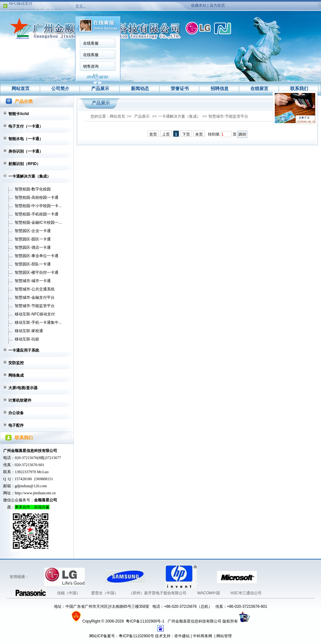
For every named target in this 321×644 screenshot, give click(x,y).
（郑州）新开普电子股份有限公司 (158, 593)
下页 (186, 134)
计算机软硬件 (20, 400)
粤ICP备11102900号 (136, 636)
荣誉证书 (180, 88)
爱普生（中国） (105, 593)
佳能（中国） (69, 593)
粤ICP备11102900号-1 (146, 621)
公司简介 (60, 88)
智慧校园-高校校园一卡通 (37, 197)
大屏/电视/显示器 (23, 388)
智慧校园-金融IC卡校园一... (38, 222)
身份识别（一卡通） (26, 151)
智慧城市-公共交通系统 (35, 289)
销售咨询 (91, 66)
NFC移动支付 (21, 4)
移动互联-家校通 (29, 331)
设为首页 (217, 5)
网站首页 (21, 88)
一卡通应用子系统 (24, 350)
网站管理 (224, 636)
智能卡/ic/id (18, 114)
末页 (199, 134)
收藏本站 (199, 5)
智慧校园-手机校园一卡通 (37, 214)
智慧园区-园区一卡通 (33, 239)
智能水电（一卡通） (26, 139)
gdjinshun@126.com (31, 486)
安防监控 (16, 363)
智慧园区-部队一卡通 (33, 264)
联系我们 (299, 88)
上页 (166, 134)
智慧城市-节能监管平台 (35, 306)
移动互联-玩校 (27, 339)
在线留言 (259, 88)
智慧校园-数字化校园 (33, 189)
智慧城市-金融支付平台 (35, 297)
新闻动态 (140, 88)
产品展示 (100, 88)
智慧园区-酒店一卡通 (33, 247)
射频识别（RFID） (24, 164)
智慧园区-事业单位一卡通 (37, 256)
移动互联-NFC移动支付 (35, 314)
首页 (153, 134)
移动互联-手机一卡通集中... (38, 322)
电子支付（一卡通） (26, 126)
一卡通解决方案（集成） (30, 176)
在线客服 (91, 43)
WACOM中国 (209, 593)
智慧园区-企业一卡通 (33, 231)
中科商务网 (203, 636)
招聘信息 (220, 88)
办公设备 (16, 413)
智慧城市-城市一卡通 (33, 281)
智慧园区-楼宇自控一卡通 (37, 272)
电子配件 (16, 425)
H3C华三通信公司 (246, 593)
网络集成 (16, 375)
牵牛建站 (182, 636)
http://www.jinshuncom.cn (35, 493)
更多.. (80, 6)
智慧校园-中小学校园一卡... (38, 206)
